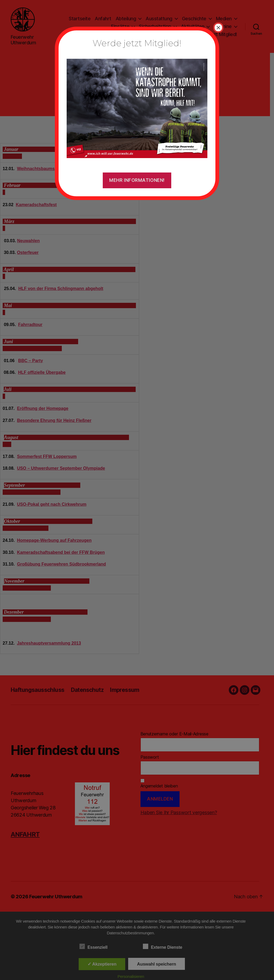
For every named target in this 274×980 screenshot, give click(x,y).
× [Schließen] (218, 28)
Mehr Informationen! (137, 180)
